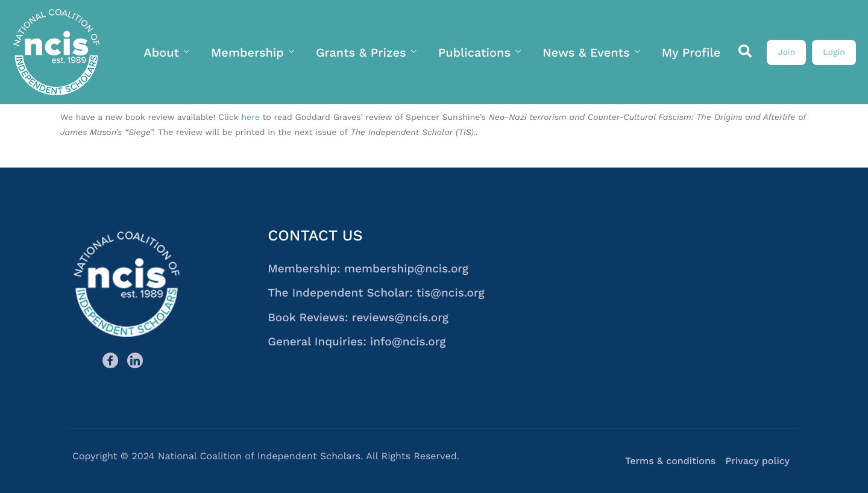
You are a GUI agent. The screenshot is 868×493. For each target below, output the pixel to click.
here (250, 118)
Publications (480, 52)
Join (786, 52)
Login (834, 52)
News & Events (591, 52)
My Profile (691, 52)
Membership (253, 52)
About (166, 52)
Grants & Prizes (366, 52)
